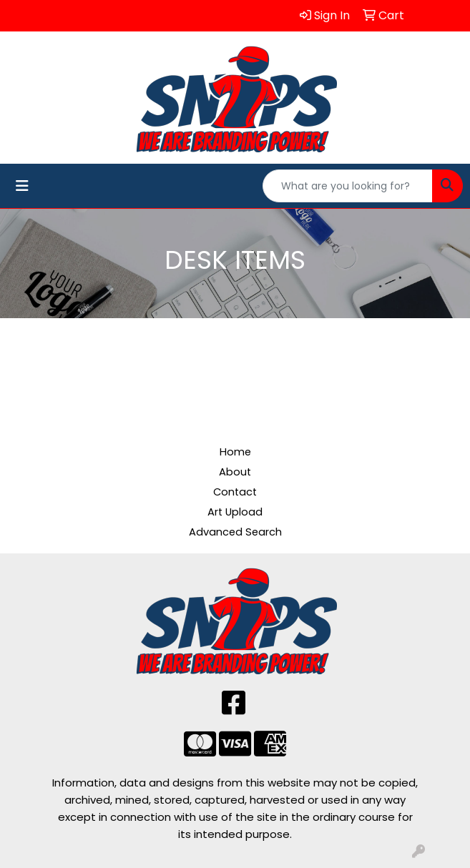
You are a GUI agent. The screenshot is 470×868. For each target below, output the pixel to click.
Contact (235, 492)
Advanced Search (235, 532)
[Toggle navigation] (22, 186)
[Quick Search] (348, 186)
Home (235, 452)
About (235, 472)
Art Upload (235, 512)
